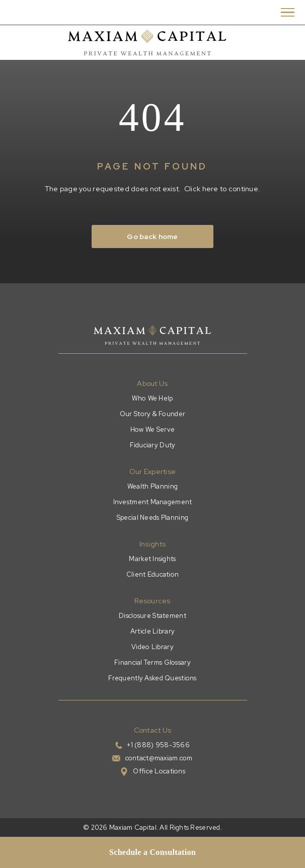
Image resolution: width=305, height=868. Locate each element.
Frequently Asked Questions (152, 678)
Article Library (152, 631)
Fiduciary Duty (153, 445)
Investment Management (153, 502)
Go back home (152, 236)
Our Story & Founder (152, 414)
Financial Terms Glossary (152, 662)
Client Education (152, 574)
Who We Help (152, 398)
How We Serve (152, 429)
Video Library (152, 647)
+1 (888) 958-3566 (158, 745)
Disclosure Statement (152, 616)
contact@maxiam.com (159, 758)
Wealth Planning (152, 486)
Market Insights (152, 559)
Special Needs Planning (152, 518)
